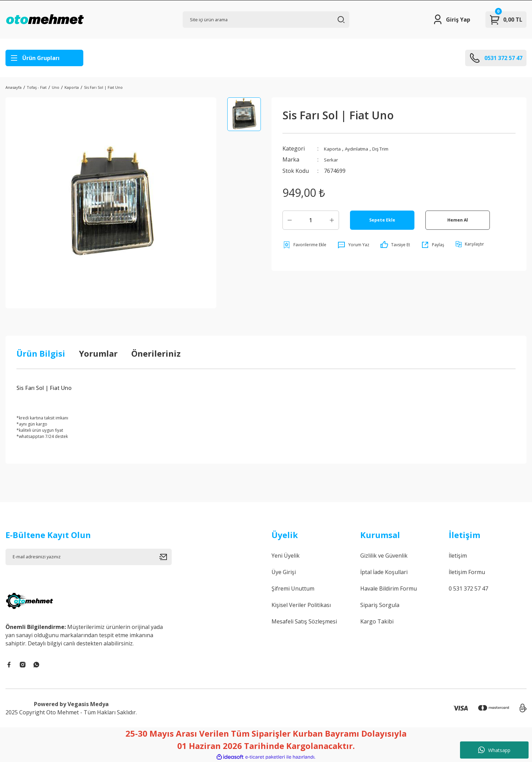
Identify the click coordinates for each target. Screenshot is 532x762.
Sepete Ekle (382, 220)
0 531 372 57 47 (468, 588)
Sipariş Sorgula (380, 605)
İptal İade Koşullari (384, 572)
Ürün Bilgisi (41, 353)
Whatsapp (494, 750)
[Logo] (45, 20)
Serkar (332, 159)
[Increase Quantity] (332, 220)
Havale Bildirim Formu (389, 588)
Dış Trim (392, 148)
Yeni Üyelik (286, 556)
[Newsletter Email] (89, 557)
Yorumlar (98, 353)
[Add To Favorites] (304, 245)
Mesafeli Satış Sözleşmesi (304, 621)
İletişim (458, 556)
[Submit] (166, 557)
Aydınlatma (363, 148)
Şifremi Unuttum (293, 588)
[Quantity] (311, 220)
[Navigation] (44, 58)
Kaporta (334, 148)
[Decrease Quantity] (290, 220)
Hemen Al (457, 220)
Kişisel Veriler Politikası (301, 605)
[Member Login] (451, 20)
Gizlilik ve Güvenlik (384, 556)
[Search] (266, 20)
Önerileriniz (156, 353)
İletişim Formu (467, 572)
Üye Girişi (284, 572)
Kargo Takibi (377, 621)
